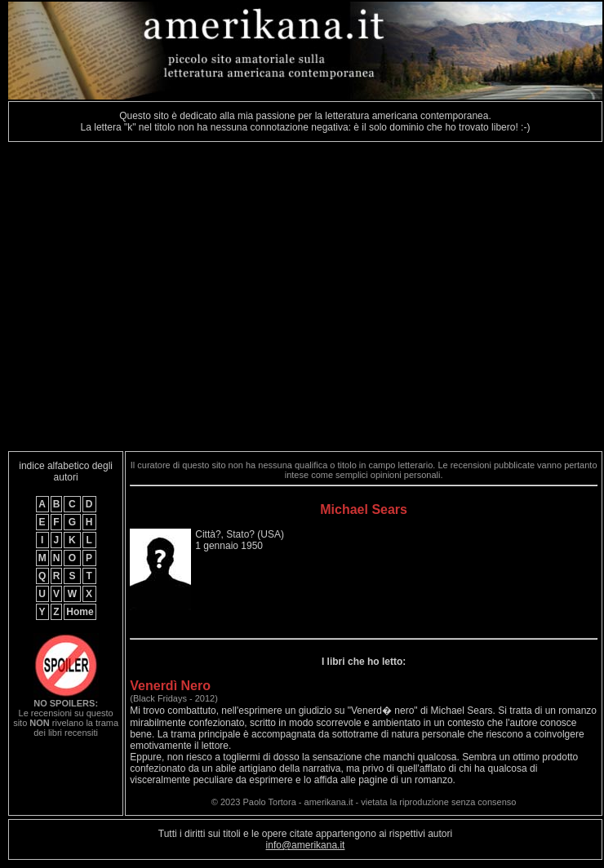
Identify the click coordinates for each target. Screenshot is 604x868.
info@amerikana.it (306, 845)
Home (80, 612)
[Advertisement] (153, 297)
